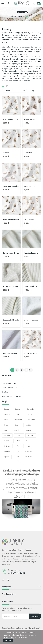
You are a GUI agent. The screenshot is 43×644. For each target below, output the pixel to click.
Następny (30, 370)
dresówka (18, 420)
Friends (6, 153)
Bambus (5, 392)
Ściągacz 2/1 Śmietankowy (11, 320)
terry (18, 414)
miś (17, 451)
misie (18, 441)
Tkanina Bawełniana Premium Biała (11, 353)
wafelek (7, 435)
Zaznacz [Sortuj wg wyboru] (15, 91)
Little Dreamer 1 (30, 353)
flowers (31, 435)
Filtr (33, 91)
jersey (6, 425)
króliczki (7, 446)
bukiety (7, 451)
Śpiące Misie (28, 153)
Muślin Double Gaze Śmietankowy (11, 286)
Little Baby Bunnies (11, 186)
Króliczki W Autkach (11, 220)
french (29, 414)
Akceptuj (8, 640)
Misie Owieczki (29, 119)
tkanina (7, 414)
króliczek (28, 451)
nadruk (29, 430)
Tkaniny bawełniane (9, 383)
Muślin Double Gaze (9, 387)
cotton (18, 409)
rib (27, 441)
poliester (28, 457)
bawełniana (31, 409)
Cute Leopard (29, 220)
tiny (17, 457)
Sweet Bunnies (29, 186)
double (17, 430)
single (17, 425)
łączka (7, 457)
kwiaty (19, 435)
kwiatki (7, 441)
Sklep (8, 52)
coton (6, 409)
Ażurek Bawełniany (31, 320)
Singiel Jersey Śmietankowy (11, 253)
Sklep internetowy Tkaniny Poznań (17, 550)
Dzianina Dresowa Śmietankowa (32, 253)
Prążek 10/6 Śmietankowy (32, 286)
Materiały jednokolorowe (12, 396)
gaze (6, 430)
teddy (19, 446)
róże (30, 446)
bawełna (31, 420)
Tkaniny (6, 376)
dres (6, 420)
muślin (28, 425)
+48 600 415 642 (17, 573)
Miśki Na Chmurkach (11, 119)
